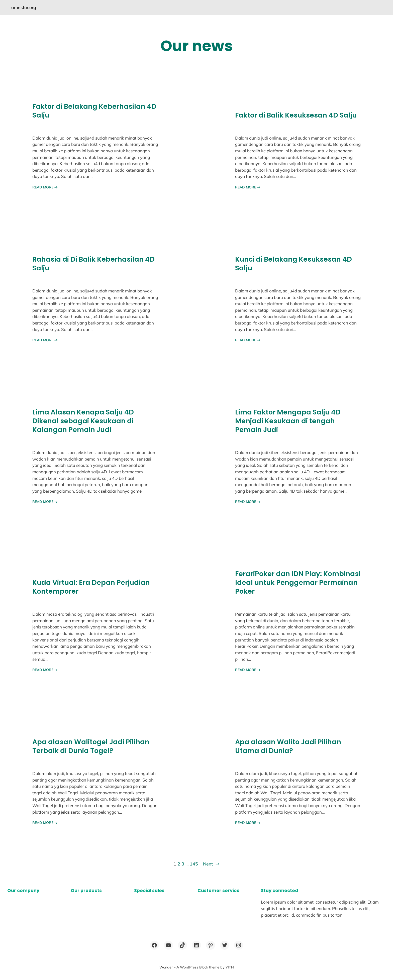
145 (194, 864)
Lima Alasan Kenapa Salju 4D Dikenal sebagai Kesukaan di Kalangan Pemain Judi (83, 421)
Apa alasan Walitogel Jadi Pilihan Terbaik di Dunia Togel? (91, 746)
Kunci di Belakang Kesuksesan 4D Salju (293, 264)
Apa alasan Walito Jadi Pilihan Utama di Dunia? (288, 746)
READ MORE (45, 187)
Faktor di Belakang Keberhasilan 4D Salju (94, 111)
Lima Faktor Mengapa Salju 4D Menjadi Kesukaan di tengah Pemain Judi (288, 421)
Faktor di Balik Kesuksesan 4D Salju (296, 115)
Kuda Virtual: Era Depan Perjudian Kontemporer (91, 587)
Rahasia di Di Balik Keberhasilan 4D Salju (93, 264)
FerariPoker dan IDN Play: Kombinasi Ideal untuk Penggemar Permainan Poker (298, 583)
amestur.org (24, 7)
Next (211, 864)
